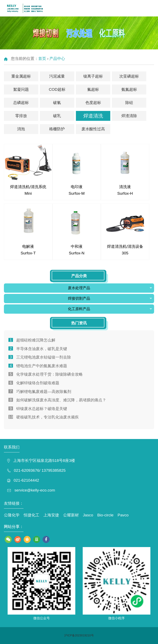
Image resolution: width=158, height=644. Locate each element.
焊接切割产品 (110, 298)
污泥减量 (57, 76)
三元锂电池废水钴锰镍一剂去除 (44, 357)
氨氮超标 (129, 89)
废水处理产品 (110, 288)
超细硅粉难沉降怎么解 (36, 340)
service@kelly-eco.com (35, 490)
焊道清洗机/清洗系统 (28, 187)
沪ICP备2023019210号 (79, 635)
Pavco (123, 515)
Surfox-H (125, 193)
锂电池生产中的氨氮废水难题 (42, 366)
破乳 (57, 116)
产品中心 (57, 59)
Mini (28, 193)
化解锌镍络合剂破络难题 (38, 383)
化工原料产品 (110, 309)
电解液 (28, 246)
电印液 (77, 187)
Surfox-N (77, 253)
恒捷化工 (31, 515)
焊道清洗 (93, 116)
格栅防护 (57, 129)
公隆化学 (12, 515)
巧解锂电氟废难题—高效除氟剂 (44, 392)
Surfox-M (77, 193)
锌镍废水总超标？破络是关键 (42, 409)
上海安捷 (51, 515)
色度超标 (93, 103)
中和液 (77, 246)
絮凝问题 (21, 89)
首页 (42, 59)
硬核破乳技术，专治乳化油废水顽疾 (48, 417)
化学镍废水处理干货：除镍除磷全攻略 (49, 374)
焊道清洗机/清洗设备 (125, 246)
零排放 (21, 116)
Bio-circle (105, 515)
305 (125, 253)
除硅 (129, 103)
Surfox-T (28, 253)
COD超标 (57, 89)
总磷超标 (21, 103)
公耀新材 (71, 515)
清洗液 (125, 187)
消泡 (21, 129)
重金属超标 (21, 76)
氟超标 (93, 89)
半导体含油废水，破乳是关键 (42, 349)
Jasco (88, 515)
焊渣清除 (129, 116)
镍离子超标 (93, 76)
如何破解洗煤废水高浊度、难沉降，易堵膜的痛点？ (61, 400)
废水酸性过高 (93, 129)
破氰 (57, 103)
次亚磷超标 (129, 76)
